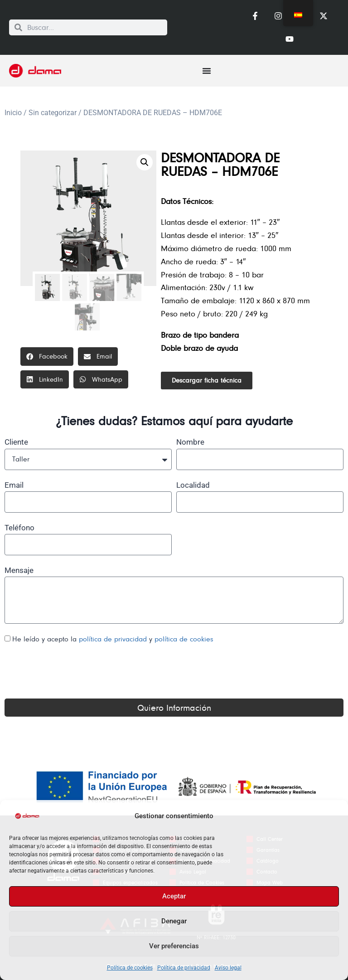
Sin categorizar (53, 113)
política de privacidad (114, 639)
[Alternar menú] (207, 71)
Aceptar (174, 896)
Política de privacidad (184, 968)
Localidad (193, 485)
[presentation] (73, 672)
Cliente (16, 442)
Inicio (13, 113)
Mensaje (19, 570)
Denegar (174, 921)
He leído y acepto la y (113, 639)
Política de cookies (130, 968)
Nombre (190, 442)
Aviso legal (228, 968)
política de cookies (184, 639)
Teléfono (19, 528)
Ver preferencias (174, 946)
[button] (145, 162)
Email (14, 485)
